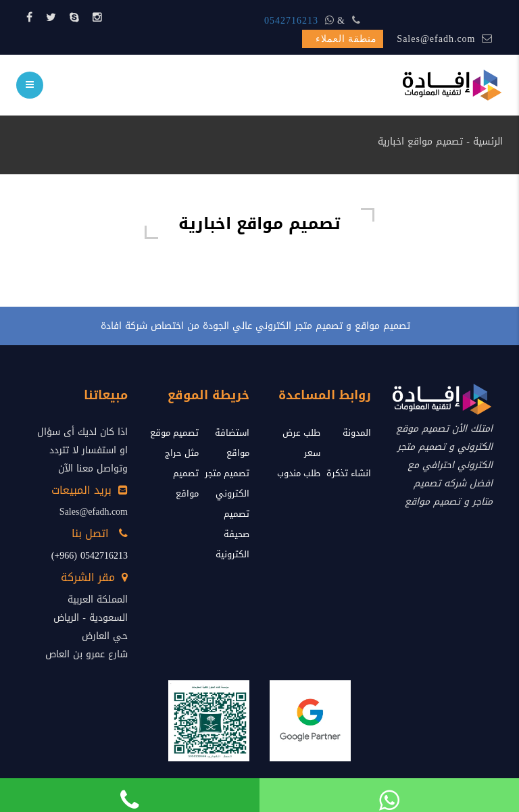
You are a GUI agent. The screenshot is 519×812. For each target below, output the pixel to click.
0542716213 (291, 21)
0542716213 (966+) (90, 556)
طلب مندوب (299, 473)
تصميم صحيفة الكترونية (232, 534)
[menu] (30, 85)
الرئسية (488, 142)
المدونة (357, 433)
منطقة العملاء (347, 39)
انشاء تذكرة (349, 473)
